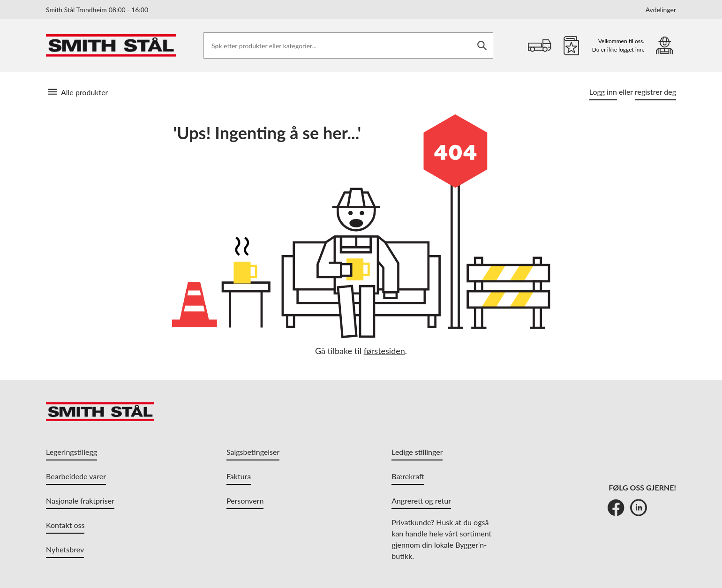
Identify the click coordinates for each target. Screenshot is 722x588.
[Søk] (482, 45)
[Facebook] (616, 507)
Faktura (239, 476)
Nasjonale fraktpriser (80, 501)
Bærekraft (408, 476)
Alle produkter (77, 92)
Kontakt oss (65, 525)
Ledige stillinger (417, 452)
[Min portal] (665, 45)
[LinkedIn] (639, 507)
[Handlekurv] (540, 45)
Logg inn (603, 92)
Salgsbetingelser (253, 452)
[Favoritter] (572, 45)
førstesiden (384, 351)
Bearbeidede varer (76, 476)
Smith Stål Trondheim (97, 10)
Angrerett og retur (421, 501)
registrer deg (655, 92)
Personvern (245, 501)
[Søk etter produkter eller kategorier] (348, 45)
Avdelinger (661, 10)
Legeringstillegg (71, 452)
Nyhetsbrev (65, 549)
